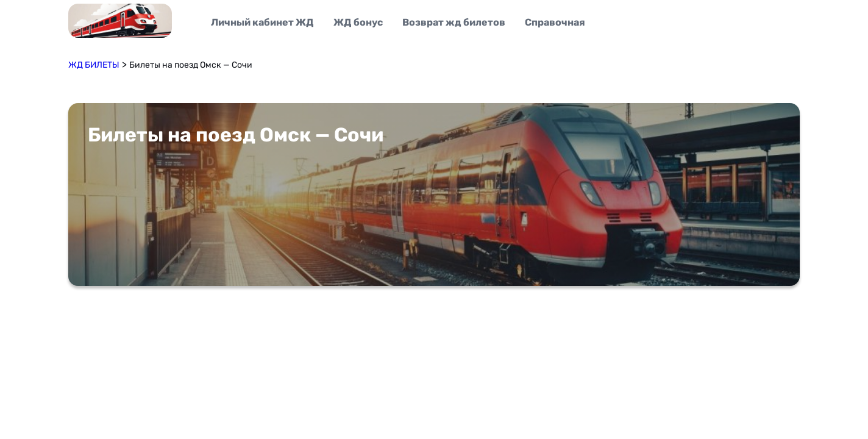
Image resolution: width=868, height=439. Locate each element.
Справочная (555, 22)
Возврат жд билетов (454, 22)
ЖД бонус (358, 22)
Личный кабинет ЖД (262, 22)
